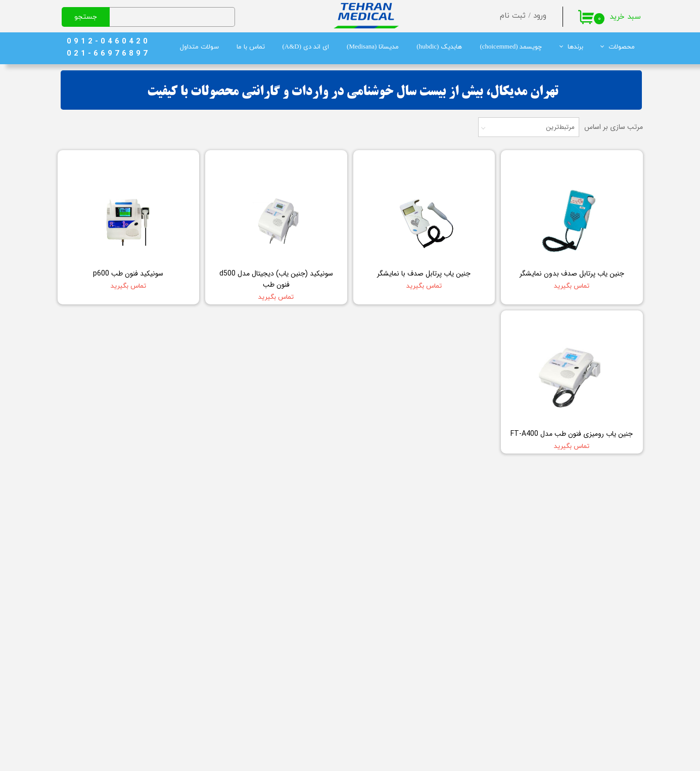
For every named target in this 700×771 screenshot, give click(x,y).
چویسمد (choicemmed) (511, 47)
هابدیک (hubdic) (439, 47)
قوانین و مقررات (213, 649)
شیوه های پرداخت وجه (204, 691)
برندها (575, 47)
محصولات (622, 47)
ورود (540, 16)
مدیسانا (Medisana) (373, 47)
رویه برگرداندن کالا (211, 677)
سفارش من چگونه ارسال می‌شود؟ (189, 663)
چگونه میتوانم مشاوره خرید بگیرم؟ (188, 634)
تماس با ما (251, 47)
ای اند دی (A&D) (306, 47)
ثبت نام (513, 16)
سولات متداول (199, 47)
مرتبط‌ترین (560, 127)
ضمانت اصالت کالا (211, 705)
